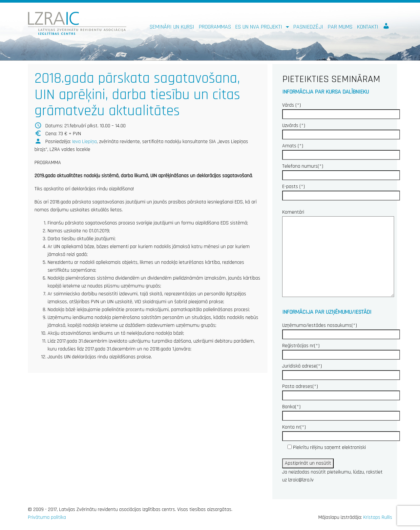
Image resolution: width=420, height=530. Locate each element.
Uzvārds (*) (341, 130)
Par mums (340, 27)
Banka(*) (341, 411)
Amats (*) (341, 150)
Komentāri (338, 254)
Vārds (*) (341, 110)
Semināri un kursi (172, 27)
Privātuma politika (47, 517)
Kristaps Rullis (378, 517)
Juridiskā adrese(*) (341, 371)
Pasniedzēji (308, 27)
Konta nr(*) (341, 432)
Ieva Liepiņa (84, 142)
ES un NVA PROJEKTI (260, 27)
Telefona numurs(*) (341, 171)
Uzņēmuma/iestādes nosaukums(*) (341, 330)
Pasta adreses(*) (341, 391)
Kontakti (368, 27)
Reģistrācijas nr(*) (341, 350)
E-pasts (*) (341, 191)
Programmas (215, 27)
